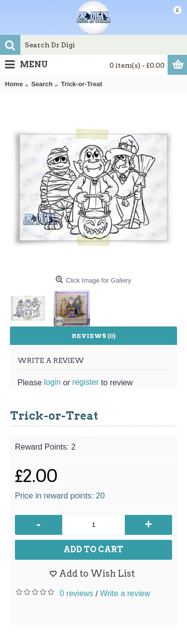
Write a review (125, 593)
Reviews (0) (93, 336)
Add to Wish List (97, 573)
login (52, 382)
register (85, 382)
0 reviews (77, 593)
